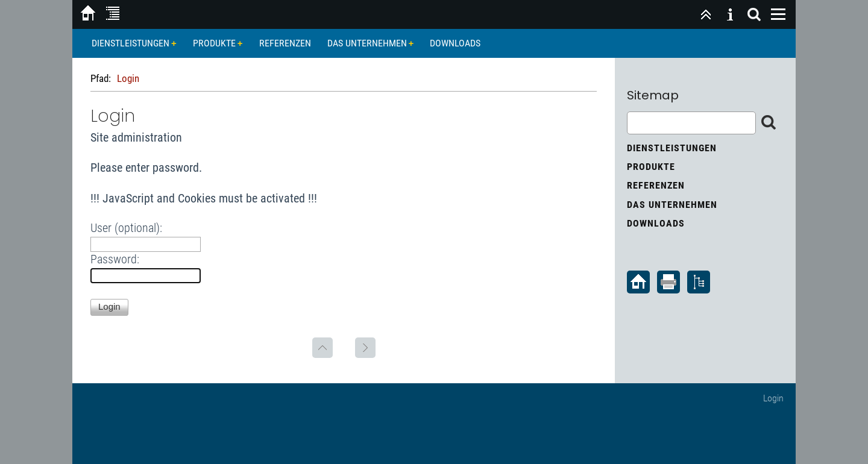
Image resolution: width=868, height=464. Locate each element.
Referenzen (285, 43)
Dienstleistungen (131, 43)
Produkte (214, 43)
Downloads (455, 43)
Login (773, 398)
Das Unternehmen (367, 43)
